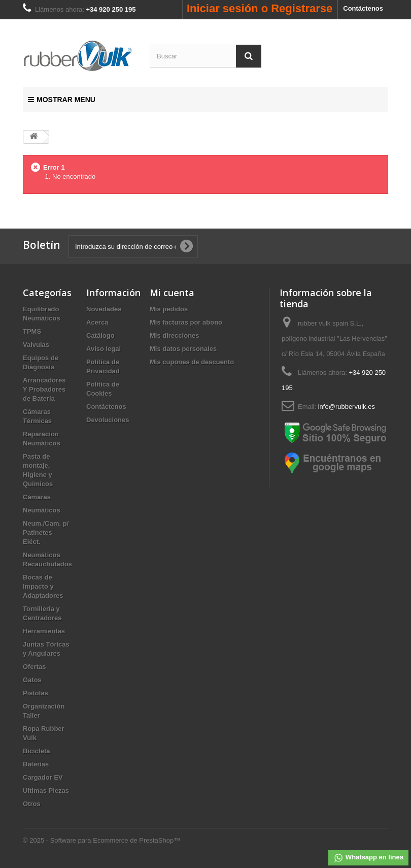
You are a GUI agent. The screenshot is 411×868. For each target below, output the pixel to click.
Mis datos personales (183, 349)
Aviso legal (104, 349)
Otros (32, 804)
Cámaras (37, 497)
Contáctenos (363, 8)
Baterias (36, 764)
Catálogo (100, 335)
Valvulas (36, 345)
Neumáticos (42, 510)
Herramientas (44, 631)
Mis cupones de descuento (192, 362)
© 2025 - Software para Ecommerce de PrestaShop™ (101, 840)
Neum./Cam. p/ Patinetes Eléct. (46, 533)
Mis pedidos (169, 309)
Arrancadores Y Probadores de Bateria (44, 389)
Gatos (32, 680)
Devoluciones (108, 420)
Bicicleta (36, 751)
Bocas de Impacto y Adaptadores (43, 586)
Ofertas (35, 667)
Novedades (104, 309)
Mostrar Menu (62, 100)
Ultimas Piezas (46, 791)
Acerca (97, 322)
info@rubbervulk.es (347, 407)
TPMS (32, 331)
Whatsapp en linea (368, 858)
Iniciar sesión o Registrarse (260, 8)
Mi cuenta (172, 293)
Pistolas (36, 693)
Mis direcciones (175, 335)
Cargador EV (43, 777)
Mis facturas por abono (186, 322)
